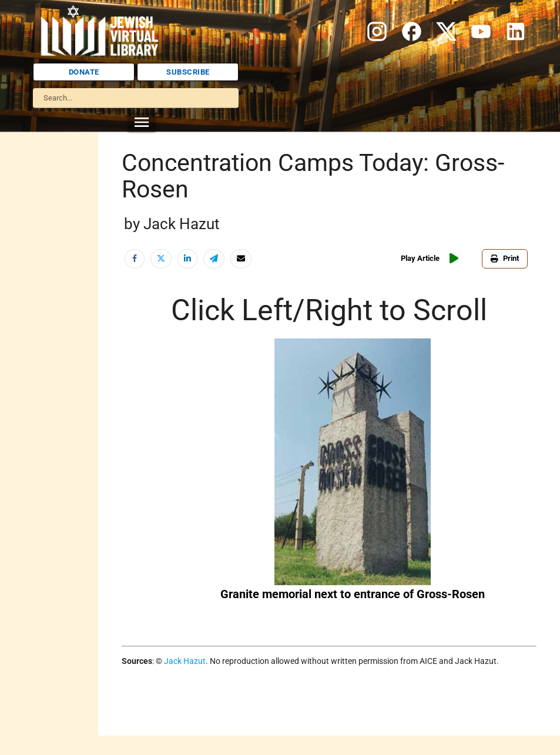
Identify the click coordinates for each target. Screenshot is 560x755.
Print (505, 258)
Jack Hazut (185, 661)
